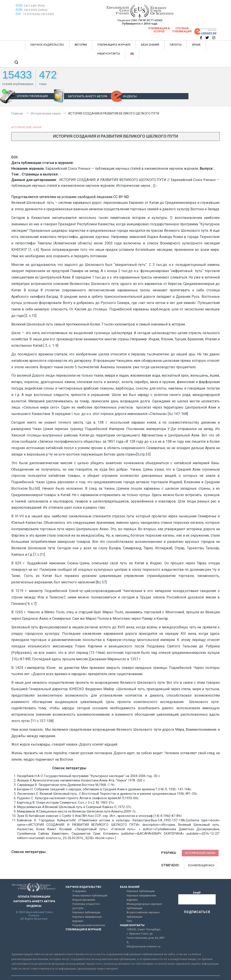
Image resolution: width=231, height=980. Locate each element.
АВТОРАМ (81, 45)
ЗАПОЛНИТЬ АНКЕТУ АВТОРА (87, 96)
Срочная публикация (182, 30)
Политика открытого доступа (86, 906)
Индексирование (84, 900)
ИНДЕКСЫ (130, 96)
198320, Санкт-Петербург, (144, 929)
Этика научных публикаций (90, 896)
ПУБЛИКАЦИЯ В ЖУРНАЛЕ (114, 45)
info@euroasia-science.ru (143, 947)
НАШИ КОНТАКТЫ (109, 54)
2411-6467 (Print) (34, 6)
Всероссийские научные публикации (143, 915)
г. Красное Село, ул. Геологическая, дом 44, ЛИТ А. (146, 938)
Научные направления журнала (87, 919)
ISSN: (19, 6)
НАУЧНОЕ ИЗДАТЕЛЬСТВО (47, 45)
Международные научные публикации (144, 906)
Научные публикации (86, 912)
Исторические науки (26, 127)
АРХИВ (196, 45)
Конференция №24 (201, 865)
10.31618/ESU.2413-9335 (38, 14)
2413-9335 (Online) (36, 10)
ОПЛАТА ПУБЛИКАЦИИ (32, 96)
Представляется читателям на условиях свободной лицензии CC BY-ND (70, 197)
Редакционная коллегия (89, 925)
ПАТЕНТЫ (176, 45)
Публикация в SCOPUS (159, 30)
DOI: (19, 14)
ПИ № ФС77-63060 (150, 20)
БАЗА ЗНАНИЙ (150, 45)
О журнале (79, 891)
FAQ (129, 921)
